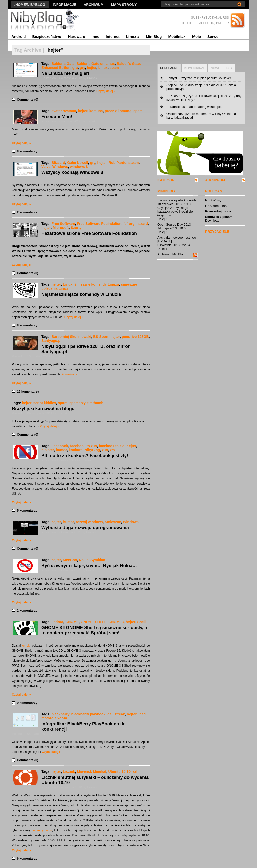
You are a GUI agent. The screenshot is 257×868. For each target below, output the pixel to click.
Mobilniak (177, 36)
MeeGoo (70, 560)
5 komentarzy (27, 510)
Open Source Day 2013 (174, 224)
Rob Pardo (118, 163)
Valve (46, 167)
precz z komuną (118, 111)
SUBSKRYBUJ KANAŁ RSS (210, 18)
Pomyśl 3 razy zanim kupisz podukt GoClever (199, 78)
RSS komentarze (217, 206)
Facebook (60, 446)
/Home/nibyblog (30, 5)
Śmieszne (113, 522)
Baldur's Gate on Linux (96, 64)
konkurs (76, 450)
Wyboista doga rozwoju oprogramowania (85, 528)
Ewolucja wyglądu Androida (177, 200)
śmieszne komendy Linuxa (97, 284)
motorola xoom (54, 718)
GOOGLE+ (188, 23)
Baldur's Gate (63, 64)
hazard (142, 224)
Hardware (76, 36)
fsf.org (129, 224)
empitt (26, 646)
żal (135, 771)
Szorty (76, 228)
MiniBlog (154, 36)
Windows (60, 167)
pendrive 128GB (135, 337)
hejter (92, 68)
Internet (113, 36)
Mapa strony (124, 5)
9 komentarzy (27, 703)
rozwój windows (89, 522)
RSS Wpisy (213, 200)
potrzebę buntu (42, 830)
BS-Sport (101, 337)
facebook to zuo (83, 446)
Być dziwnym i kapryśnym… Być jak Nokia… (89, 566)
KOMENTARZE (195, 68)
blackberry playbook (88, 714)
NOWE (215, 68)
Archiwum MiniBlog (171, 254)
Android (19, 36)
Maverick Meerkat (91, 771)
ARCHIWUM (215, 180)
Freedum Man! (57, 117)
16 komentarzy (28, 391)
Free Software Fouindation (99, 224)
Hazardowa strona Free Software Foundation (89, 233)
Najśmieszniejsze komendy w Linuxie (81, 294)
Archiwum (93, 5)
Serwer (214, 36)
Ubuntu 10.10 (119, 771)
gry (82, 68)
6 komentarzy (27, 859)
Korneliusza (69, 374)
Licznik (69, 771)
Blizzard (58, 163)
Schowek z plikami (219, 217)
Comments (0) (27, 99)
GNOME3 (116, 622)
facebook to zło (112, 446)
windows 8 (79, 167)
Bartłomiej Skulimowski (71, 337)
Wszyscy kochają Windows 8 (72, 172)
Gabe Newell (78, 163)
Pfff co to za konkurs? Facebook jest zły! (85, 456)
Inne (95, 36)
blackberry (60, 714)
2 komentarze (27, 212)
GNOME (72, 622)
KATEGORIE (168, 180)
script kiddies (45, 403)
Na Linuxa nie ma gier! (65, 73)
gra (75, 68)
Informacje (65, 5)
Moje (197, 36)
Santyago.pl (51, 341)
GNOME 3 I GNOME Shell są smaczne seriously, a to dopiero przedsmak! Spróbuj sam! (94, 630)
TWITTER (222, 23)
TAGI (229, 68)
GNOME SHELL (93, 622)
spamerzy (77, 403)
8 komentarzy (27, 151)
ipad (142, 714)
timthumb (95, 403)
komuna (96, 111)
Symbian (98, 560)
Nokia (84, 560)
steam (134, 163)
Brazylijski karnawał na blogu (43, 409)
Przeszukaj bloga (218, 211)
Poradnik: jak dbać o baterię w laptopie (194, 107)
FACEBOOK (205, 23)
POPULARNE (169, 68)
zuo (105, 450)
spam (114, 68)
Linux (133, 36)
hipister (48, 450)
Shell (142, 622)
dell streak (116, 714)
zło (112, 450)
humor (61, 450)
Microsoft (61, 228)
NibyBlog (92, 450)
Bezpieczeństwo (47, 36)
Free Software (63, 224)
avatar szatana (64, 111)
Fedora (57, 622)
